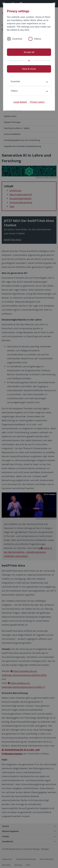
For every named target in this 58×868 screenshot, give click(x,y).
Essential (17, 39)
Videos (38, 39)
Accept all (29, 52)
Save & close (29, 69)
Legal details (20, 102)
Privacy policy (37, 102)
